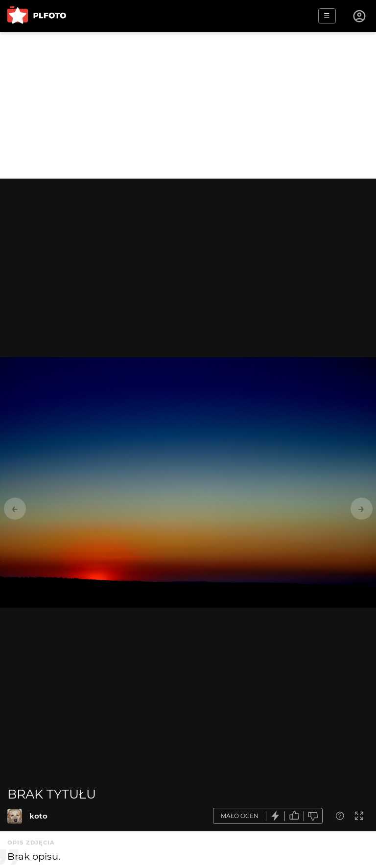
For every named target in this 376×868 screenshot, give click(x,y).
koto (38, 816)
